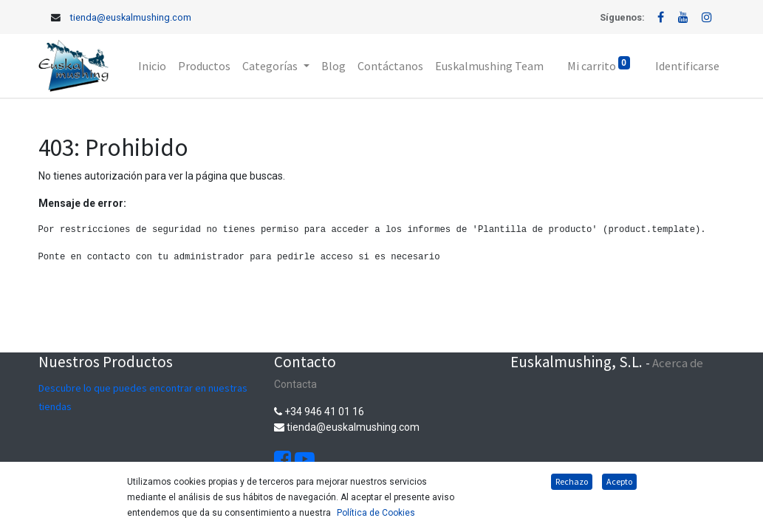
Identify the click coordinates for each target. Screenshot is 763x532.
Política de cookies (239, 497)
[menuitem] (152, 66)
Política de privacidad (203, 512)
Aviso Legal (289, 512)
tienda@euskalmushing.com (131, 17)
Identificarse (687, 66)
